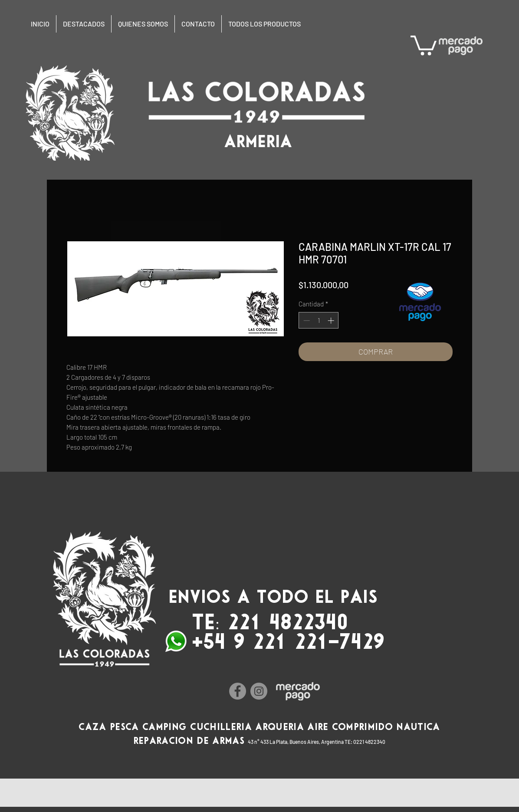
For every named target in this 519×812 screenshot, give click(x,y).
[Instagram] (259, 691)
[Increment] (332, 321)
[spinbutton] (319, 321)
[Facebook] (238, 691)
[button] (424, 44)
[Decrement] (306, 321)
